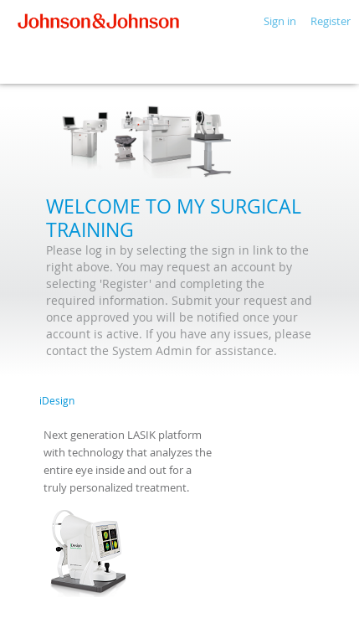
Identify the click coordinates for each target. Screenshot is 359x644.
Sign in (280, 21)
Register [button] (331, 21)
